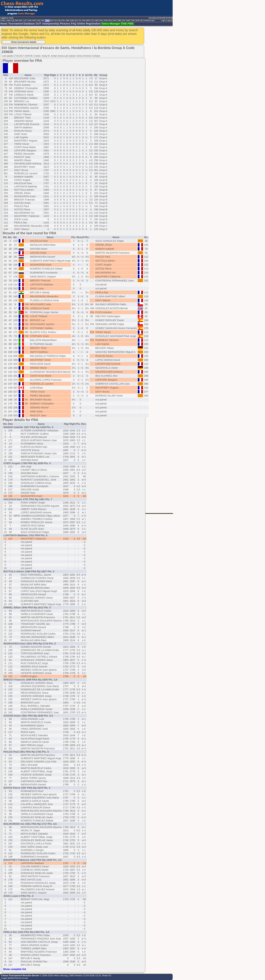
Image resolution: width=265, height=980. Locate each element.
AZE (13, 21)
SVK (124, 21)
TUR (133, 21)
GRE (72, 21)
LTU (93, 21)
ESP (52, 21)
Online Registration (89, 24)
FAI (56, 21)
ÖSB (124, 24)
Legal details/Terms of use (15, 978)
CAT (25, 21)
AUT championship (47, 24)
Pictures (65, 24)
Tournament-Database (22, 24)
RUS (115, 21)
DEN (43, 21)
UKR (137, 21)
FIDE (131, 24)
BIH (17, 21)
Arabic (3, 21)
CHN (30, 21)
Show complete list (15, 969)
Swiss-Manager (111, 24)
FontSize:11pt (149, 21)
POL (101, 21)
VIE (141, 21)
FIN (59, 21)
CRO (34, 21)
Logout (169, 21)
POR (106, 21)
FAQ (74, 24)
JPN (84, 21)
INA (76, 21)
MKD (88, 21)
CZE (39, 21)
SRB (119, 21)
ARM (8, 21)
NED (97, 21)
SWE (128, 21)
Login (163, 21)
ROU (110, 21)
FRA (63, 21)
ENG (47, 21)
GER (68, 21)
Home (4, 24)
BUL (21, 21)
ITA (80, 21)
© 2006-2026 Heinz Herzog (53, 975)
